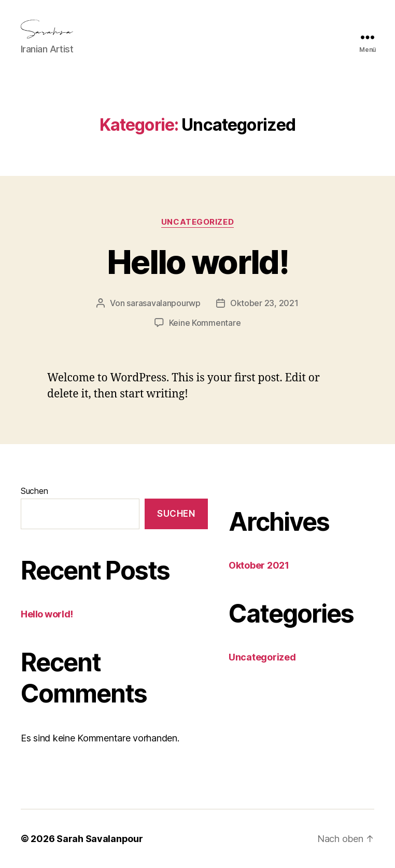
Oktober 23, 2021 (264, 303)
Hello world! (198, 262)
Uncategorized (198, 222)
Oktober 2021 (259, 565)
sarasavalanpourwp (163, 303)
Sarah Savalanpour (100, 839)
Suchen (34, 491)
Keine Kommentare (205, 323)
